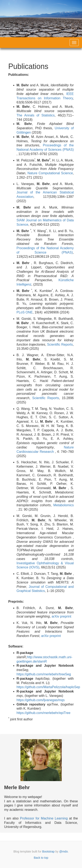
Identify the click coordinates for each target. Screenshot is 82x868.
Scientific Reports (60, 344)
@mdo (64, 851)
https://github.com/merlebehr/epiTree (43, 713)
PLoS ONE (25, 312)
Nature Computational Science (50, 173)
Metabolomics (64, 505)
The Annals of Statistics (36, 115)
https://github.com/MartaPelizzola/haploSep (48, 687)
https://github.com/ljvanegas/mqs (41, 700)
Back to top (41, 858)
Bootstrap (48, 851)
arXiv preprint (61, 616)
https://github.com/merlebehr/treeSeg (44, 674)
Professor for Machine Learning (44, 818)
